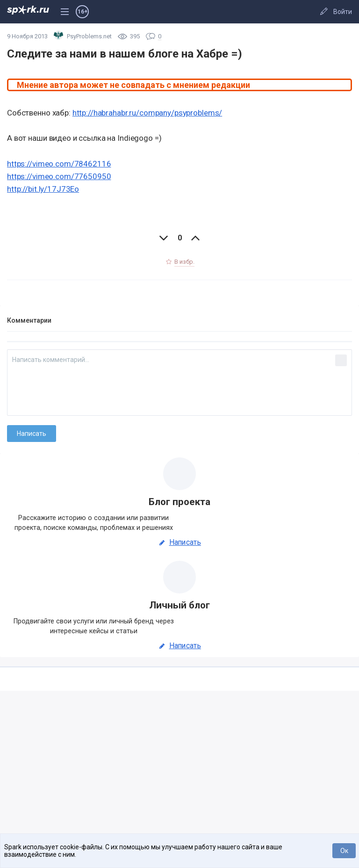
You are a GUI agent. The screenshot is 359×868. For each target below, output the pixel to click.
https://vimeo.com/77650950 (59, 176)
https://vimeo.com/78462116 (59, 164)
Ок (344, 851)
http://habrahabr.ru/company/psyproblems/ (147, 113)
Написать (179, 542)
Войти (343, 12)
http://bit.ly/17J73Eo (43, 189)
